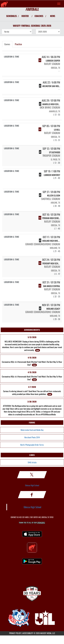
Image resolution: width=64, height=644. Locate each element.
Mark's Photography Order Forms (32, 445)
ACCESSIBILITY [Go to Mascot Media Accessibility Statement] (28, 633)
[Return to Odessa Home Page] (4, 4)
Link (38, 350)
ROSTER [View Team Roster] (25, 16)
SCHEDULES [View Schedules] (11, 16)
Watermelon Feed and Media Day (32, 430)
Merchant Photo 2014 (32, 437)
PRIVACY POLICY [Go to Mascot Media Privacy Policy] (15, 633)
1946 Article (32, 462)
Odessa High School (32, 485)
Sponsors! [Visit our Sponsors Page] (41, 523)
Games (7, 44)
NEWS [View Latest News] (53, 16)
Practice (18, 44)
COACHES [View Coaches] (39, 16)
